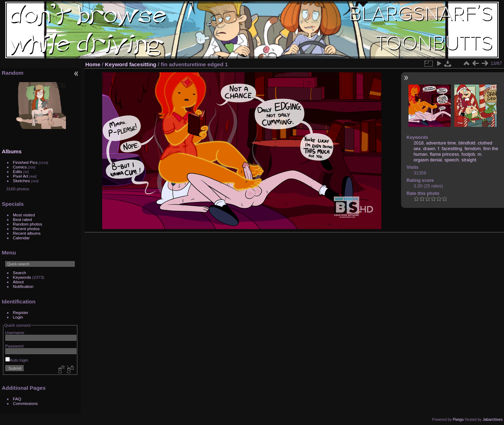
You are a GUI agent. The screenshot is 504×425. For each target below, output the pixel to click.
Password (14, 346)
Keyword (116, 64)
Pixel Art (21, 176)
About (19, 282)
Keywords (22, 277)
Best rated (23, 219)
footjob (468, 154)
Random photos (28, 224)
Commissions (26, 403)
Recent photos (26, 229)
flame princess (445, 154)
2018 (418, 143)
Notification (23, 286)
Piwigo (458, 419)
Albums (12, 151)
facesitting (143, 64)
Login (18, 317)
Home (93, 64)
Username (15, 332)
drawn (429, 149)
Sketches (21, 181)
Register (21, 312)
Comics (20, 167)
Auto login (17, 360)
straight (469, 160)
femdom (473, 149)
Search (20, 273)
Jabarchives (493, 419)
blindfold (467, 143)
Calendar (21, 238)
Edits (18, 171)
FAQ (17, 399)
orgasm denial (428, 160)
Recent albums (27, 233)
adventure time (441, 143)
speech (452, 160)
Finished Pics (25, 162)
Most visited (24, 215)
